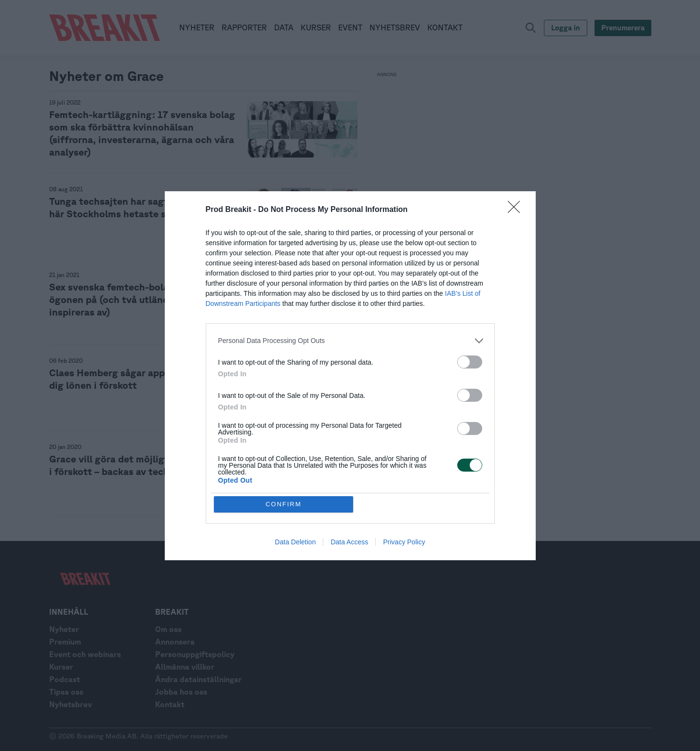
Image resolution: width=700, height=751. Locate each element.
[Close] (517, 210)
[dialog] (350, 376)
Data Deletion (296, 542)
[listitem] (350, 341)
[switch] (470, 362)
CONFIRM (284, 504)
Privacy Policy (404, 542)
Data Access (349, 542)
